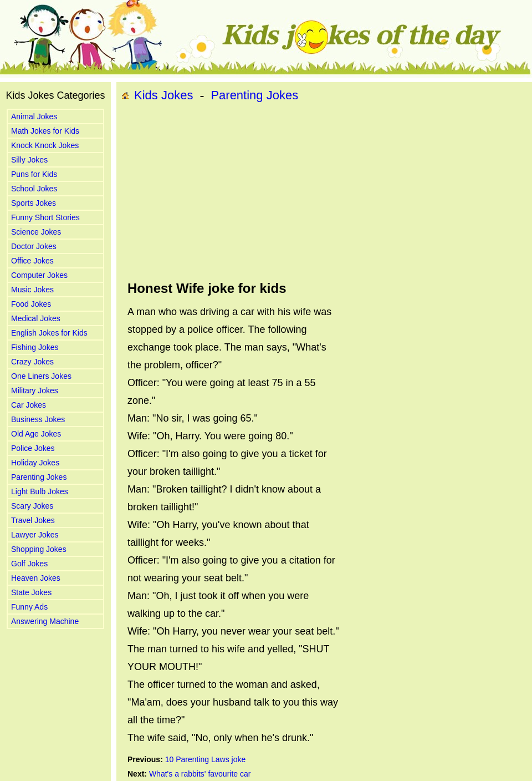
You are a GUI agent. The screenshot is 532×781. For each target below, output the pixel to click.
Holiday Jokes (35, 463)
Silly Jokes (29, 160)
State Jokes (31, 592)
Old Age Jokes (36, 434)
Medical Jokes (36, 318)
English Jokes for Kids (49, 333)
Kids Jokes (163, 95)
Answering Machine (45, 621)
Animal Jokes (34, 116)
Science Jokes (36, 232)
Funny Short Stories (45, 217)
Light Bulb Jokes (40, 491)
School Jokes (34, 189)
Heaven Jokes (36, 578)
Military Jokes (35, 390)
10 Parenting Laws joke (206, 759)
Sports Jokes (34, 203)
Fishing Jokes (35, 347)
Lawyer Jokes (35, 535)
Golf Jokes (29, 564)
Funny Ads (29, 607)
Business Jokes (38, 419)
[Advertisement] (274, 192)
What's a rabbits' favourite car (200, 774)
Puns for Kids (34, 174)
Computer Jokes (39, 275)
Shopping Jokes (39, 549)
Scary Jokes (32, 506)
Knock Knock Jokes (45, 145)
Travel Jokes (33, 520)
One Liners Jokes (41, 376)
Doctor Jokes (34, 246)
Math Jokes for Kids (45, 131)
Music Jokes (32, 290)
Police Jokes (33, 448)
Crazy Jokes (32, 362)
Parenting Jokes (39, 477)
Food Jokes (31, 304)
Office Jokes (32, 261)
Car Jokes (29, 405)
